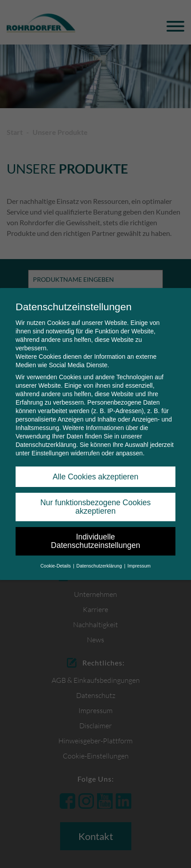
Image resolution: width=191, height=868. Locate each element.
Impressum (139, 566)
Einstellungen (50, 453)
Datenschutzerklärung (46, 445)
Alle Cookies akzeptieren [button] (95, 477)
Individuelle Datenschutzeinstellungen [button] (95, 541)
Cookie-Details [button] (56, 566)
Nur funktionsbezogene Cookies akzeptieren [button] (95, 507)
